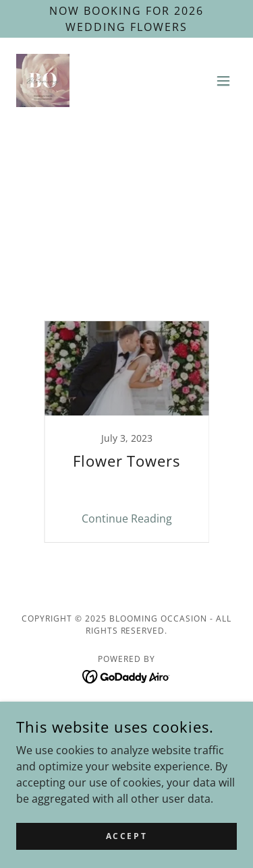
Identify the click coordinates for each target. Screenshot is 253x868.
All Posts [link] (42, 213)
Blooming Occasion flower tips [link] (158, 213)
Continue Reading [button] (127, 519)
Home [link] (127, 715)
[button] (223, 81)
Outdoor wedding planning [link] (135, 243)
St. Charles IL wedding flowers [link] (135, 273)
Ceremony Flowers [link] (135, 228)
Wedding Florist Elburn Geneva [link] (135, 288)
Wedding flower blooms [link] (135, 302)
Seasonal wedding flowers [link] (135, 258)
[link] (43, 80)
